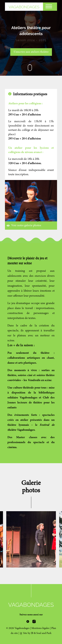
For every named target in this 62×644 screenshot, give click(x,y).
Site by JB (27, 633)
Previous (57, 539)
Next (57, 547)
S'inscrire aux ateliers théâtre (31, 52)
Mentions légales (40, 628)
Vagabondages (24, 7)
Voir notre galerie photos (24, 226)
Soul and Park (44, 633)
